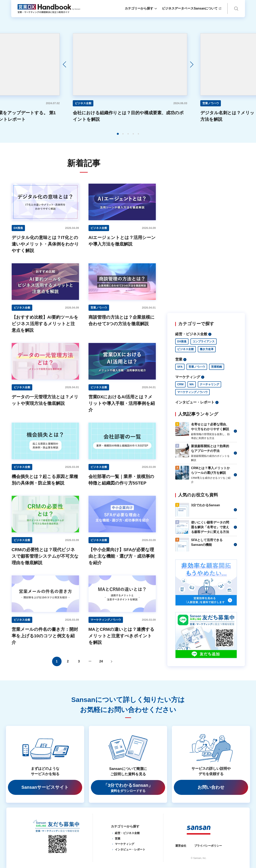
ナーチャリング (209, 384)
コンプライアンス (204, 341)
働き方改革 (207, 349)
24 (101, 661)
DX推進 (182, 341)
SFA (180, 367)
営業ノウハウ (197, 367)
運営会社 (181, 846)
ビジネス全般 (186, 349)
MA (192, 384)
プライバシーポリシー (208, 846)
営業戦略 (217, 367)
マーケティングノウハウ (192, 392)
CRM (180, 384)
